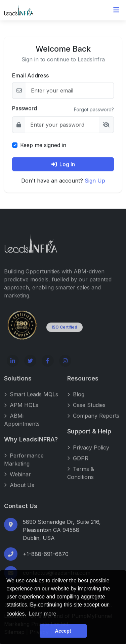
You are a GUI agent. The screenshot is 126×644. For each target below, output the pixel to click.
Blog (76, 401)
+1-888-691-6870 (46, 560)
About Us (19, 491)
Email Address (30, 76)
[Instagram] (65, 367)
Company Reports (93, 422)
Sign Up (95, 181)
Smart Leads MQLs (31, 401)
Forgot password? (94, 110)
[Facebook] (48, 367)
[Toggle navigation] (116, 10)
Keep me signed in (43, 145)
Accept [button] (63, 631)
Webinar (17, 480)
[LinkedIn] (13, 367)
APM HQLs (21, 411)
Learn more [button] (43, 614)
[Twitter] (30, 367)
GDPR (78, 464)
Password (25, 109)
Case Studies (86, 411)
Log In (63, 164)
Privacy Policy (88, 453)
